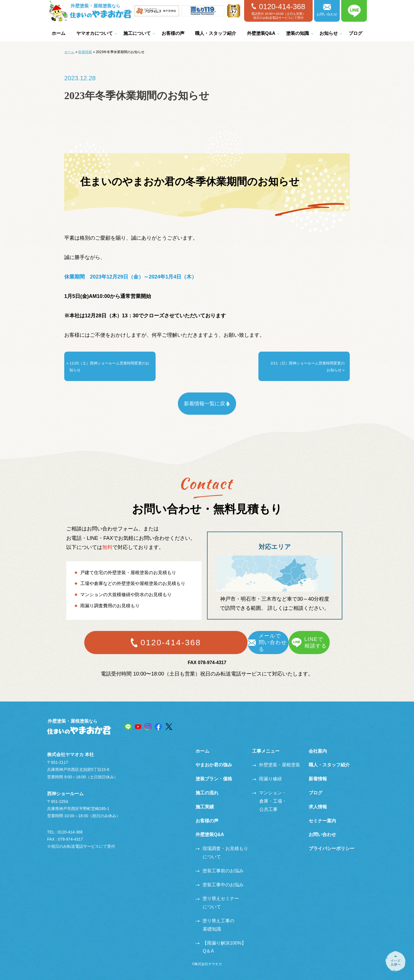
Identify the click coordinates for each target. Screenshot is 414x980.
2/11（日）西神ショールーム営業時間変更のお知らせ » (307, 362)
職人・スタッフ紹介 (216, 33)
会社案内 (318, 744)
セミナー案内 (322, 813)
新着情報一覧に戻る (207, 396)
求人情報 (318, 799)
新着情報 (85, 52)
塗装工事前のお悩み (220, 863)
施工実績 (205, 799)
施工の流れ (207, 785)
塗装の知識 (298, 33)
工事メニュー (266, 744)
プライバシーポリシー (331, 841)
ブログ (355, 33)
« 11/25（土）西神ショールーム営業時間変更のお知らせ (109, 362)
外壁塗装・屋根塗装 (276, 758)
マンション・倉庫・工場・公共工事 (269, 794)
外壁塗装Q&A (261, 33)
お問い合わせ (327, 10)
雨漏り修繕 (267, 772)
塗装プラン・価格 (214, 772)
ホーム (59, 33)
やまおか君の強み (214, 758)
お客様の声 (173, 33)
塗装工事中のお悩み (220, 877)
